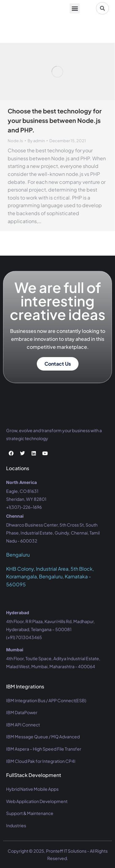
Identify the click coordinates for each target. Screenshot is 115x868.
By (36, 141)
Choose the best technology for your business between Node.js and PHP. (55, 120)
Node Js (15, 141)
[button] (75, 8)
